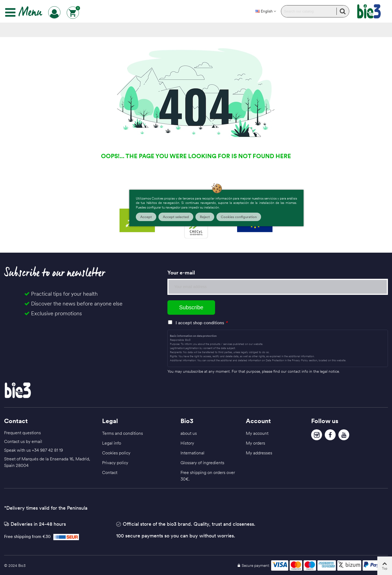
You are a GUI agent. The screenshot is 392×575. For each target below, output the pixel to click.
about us (189, 433)
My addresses (259, 453)
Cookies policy (116, 453)
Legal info (112, 443)
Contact (110, 472)
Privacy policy (115, 463)
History (187, 443)
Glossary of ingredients (202, 463)
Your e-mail (181, 273)
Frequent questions (22, 433)
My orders (255, 443)
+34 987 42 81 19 (47, 450)
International (192, 453)
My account (257, 433)
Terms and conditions (122, 433)
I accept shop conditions (200, 323)
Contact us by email (23, 441)
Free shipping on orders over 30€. (208, 476)
